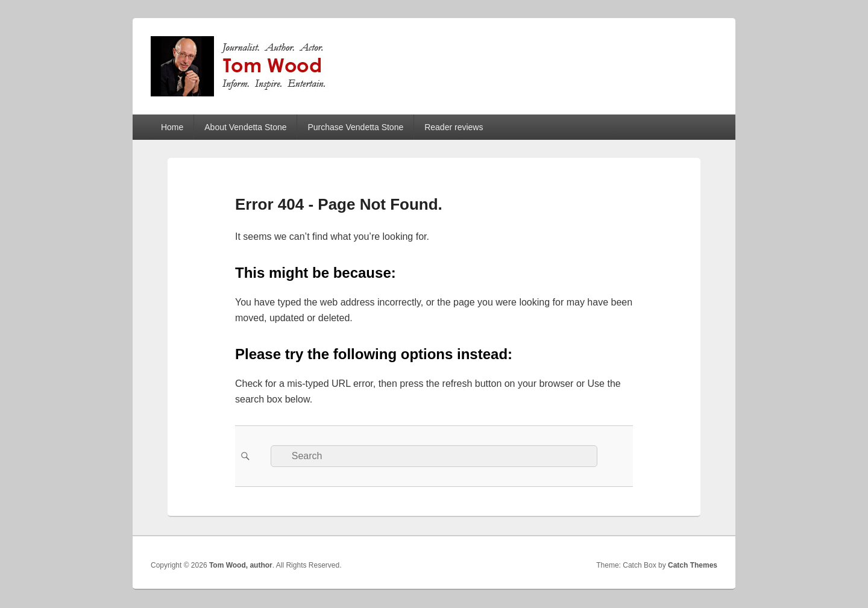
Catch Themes (693, 565)
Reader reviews (454, 127)
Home (172, 127)
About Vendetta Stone (245, 127)
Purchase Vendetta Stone (355, 127)
